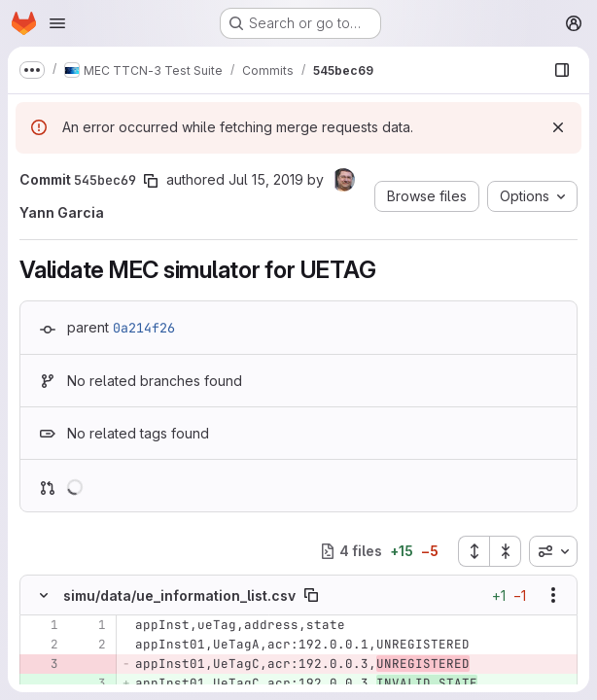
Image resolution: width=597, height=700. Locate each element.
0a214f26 (144, 328)
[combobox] (553, 551)
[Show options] (553, 595)
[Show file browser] (562, 70)
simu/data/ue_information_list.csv (179, 595)
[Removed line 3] (42, 664)
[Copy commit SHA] (151, 181)
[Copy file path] (311, 595)
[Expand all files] (474, 551)
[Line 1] (42, 625)
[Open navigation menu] (57, 23)
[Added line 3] (89, 683)
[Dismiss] (558, 127)
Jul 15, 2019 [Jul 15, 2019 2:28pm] (266, 179)
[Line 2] (42, 645)
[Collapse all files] (506, 551)
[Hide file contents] (44, 595)
